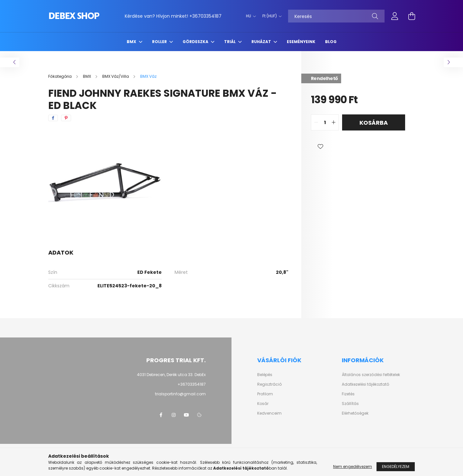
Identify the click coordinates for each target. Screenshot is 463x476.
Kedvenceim (269, 413)
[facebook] (53, 118)
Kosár (263, 404)
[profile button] (395, 16)
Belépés (265, 375)
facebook (161, 415)
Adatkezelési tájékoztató (365, 384)
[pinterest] (66, 118)
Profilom (265, 394)
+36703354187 (205, 16)
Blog (331, 42)
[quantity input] (325, 122)
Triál (230, 42)
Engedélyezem (396, 467)
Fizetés (348, 394)
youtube (186, 415)
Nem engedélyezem (353, 467)
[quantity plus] (334, 122)
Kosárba (374, 123)
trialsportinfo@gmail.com (180, 394)
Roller (160, 42)
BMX (132, 42)
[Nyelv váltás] (249, 16)
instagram (174, 415)
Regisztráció (269, 384)
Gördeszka (196, 42)
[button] (321, 147)
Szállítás (350, 404)
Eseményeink (301, 42)
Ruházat (262, 42)
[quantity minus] (316, 122)
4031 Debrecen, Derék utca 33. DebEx (171, 375)
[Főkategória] (60, 76)
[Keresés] (336, 16)
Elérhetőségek (355, 413)
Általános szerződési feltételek (371, 375)
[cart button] (412, 16)
